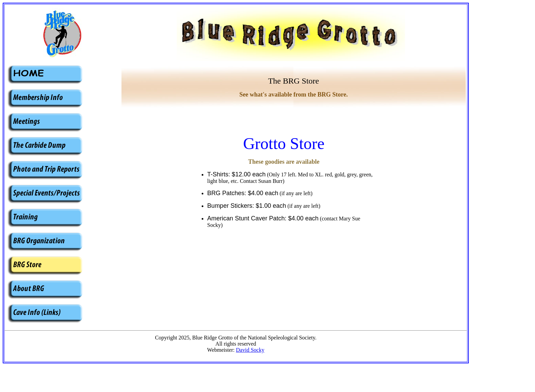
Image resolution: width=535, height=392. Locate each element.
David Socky (250, 350)
